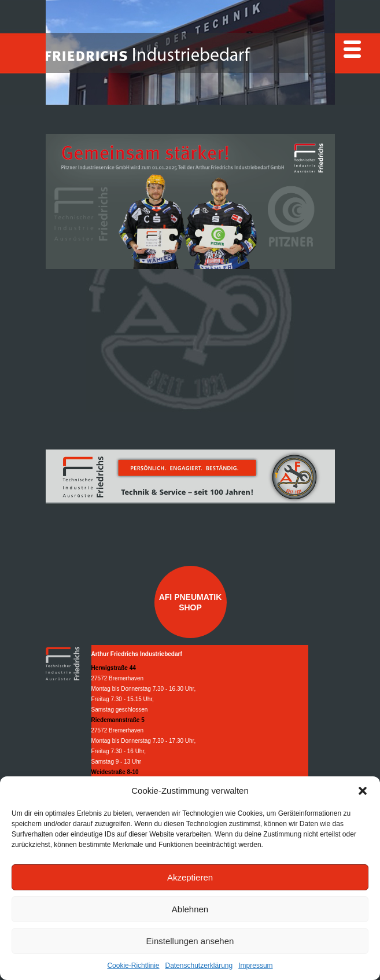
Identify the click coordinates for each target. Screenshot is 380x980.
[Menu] (352, 49)
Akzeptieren (190, 877)
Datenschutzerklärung (199, 966)
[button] (363, 791)
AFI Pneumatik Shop (191, 602)
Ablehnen (190, 909)
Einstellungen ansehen (190, 941)
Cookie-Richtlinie (133, 966)
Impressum (255, 966)
